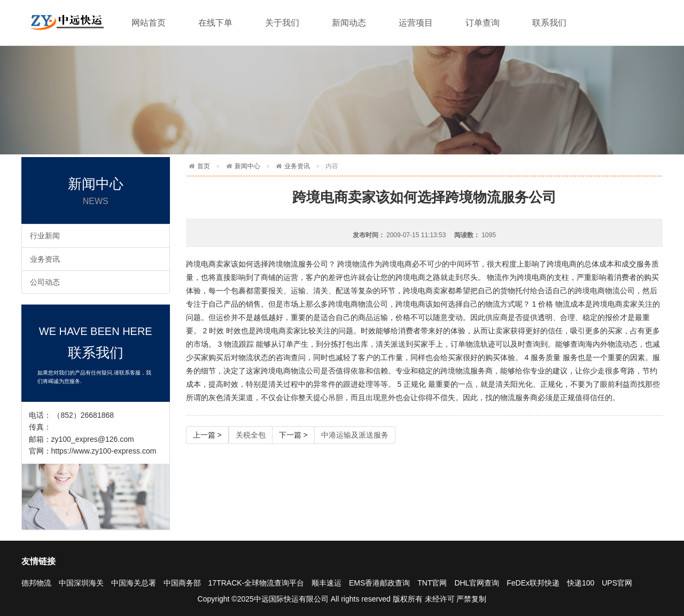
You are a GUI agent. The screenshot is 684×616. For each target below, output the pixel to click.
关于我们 (282, 23)
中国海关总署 (134, 583)
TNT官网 (432, 583)
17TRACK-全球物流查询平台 (256, 583)
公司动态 (45, 282)
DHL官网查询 (477, 583)
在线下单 (215, 23)
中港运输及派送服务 (355, 435)
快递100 (581, 583)
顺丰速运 (327, 583)
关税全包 (251, 435)
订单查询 (483, 23)
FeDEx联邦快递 (533, 583)
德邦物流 (36, 583)
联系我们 (549, 23)
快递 (66, 21)
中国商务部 (182, 583)
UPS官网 (617, 583)
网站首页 (149, 23)
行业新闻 (45, 236)
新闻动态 (349, 23)
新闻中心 (247, 166)
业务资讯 (45, 259)
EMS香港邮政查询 (379, 583)
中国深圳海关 (81, 583)
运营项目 (416, 23)
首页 (204, 166)
